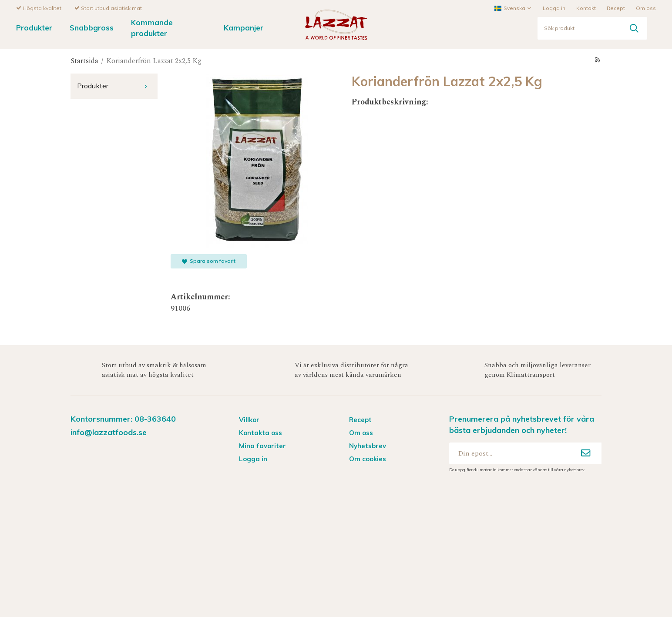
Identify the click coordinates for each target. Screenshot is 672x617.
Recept (616, 8)
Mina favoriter (262, 445)
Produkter (34, 27)
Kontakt (586, 8)
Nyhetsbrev (368, 445)
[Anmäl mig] (586, 453)
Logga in (554, 8)
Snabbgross (92, 27)
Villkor (249, 419)
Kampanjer (244, 27)
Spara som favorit (209, 260)
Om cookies (368, 458)
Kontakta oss (260, 432)
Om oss (646, 8)
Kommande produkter (152, 27)
